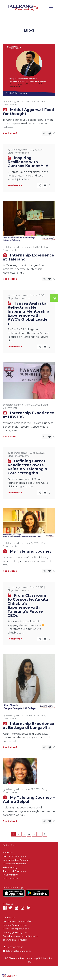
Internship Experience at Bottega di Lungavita (29, 726)
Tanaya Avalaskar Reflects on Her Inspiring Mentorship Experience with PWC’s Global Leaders (28, 313)
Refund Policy (10, 878)
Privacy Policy (10, 875)
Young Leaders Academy (16, 860)
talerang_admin (15, 102)
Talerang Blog (10, 867)
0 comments (10, 105)
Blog (44, 102)
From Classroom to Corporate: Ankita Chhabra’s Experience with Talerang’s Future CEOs (28, 605)
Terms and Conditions (14, 871)
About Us (8, 853)
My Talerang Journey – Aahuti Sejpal (29, 799)
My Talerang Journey (31, 551)
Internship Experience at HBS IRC (29, 415)
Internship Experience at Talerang (29, 257)
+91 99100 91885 (15, 947)
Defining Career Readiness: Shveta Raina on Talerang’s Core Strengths (27, 467)
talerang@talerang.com (15, 925)
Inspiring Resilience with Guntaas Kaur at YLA (28, 162)
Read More (9, 133)
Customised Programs (15, 864)
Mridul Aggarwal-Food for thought (29, 112)
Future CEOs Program (15, 856)
